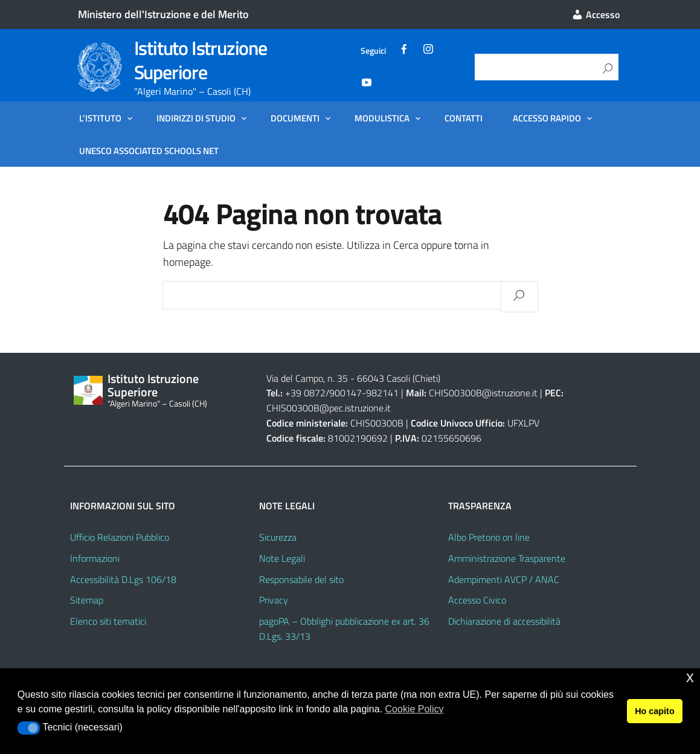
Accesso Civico (477, 600)
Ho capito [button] (655, 711)
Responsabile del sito (301, 579)
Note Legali (282, 558)
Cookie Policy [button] (415, 709)
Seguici (373, 50)
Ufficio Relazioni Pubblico (120, 537)
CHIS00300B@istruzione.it (483, 393)
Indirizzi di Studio (196, 118)
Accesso (596, 14)
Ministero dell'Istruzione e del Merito (163, 14)
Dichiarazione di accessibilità (504, 621)
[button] (29, 728)
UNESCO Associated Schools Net (149, 150)
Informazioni (95, 558)
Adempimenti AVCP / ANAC (504, 579)
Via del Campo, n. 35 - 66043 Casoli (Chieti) (353, 378)
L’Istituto (100, 118)
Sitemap (87, 600)
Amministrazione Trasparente (507, 558)
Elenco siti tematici (108, 621)
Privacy (274, 600)
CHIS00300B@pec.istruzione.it (329, 408)
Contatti (464, 118)
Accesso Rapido (547, 118)
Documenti (295, 118)
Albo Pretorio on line (489, 537)
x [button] (690, 677)
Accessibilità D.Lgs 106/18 (123, 579)
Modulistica (382, 118)
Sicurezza (278, 537)
